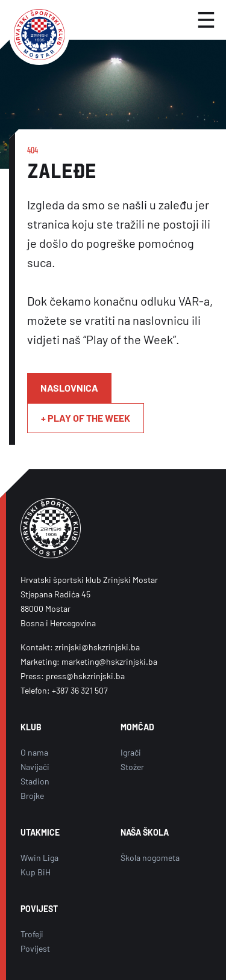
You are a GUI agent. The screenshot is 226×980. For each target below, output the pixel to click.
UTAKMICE (40, 832)
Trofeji (32, 934)
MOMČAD (137, 727)
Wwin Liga (39, 858)
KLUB (31, 727)
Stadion (35, 781)
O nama (34, 752)
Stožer (132, 767)
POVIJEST (39, 909)
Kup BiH (36, 872)
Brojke (32, 796)
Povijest (35, 948)
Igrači (131, 752)
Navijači (35, 767)
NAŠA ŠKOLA (145, 832)
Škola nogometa (150, 858)
